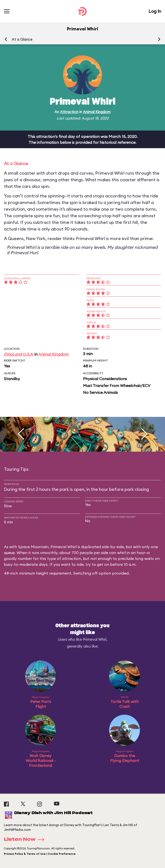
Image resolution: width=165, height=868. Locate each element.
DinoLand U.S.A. (19, 354)
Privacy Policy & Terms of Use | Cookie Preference (40, 854)
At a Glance (22, 39)
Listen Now (26, 840)
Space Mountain (33, 547)
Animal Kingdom (97, 112)
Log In (155, 11)
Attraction (69, 112)
